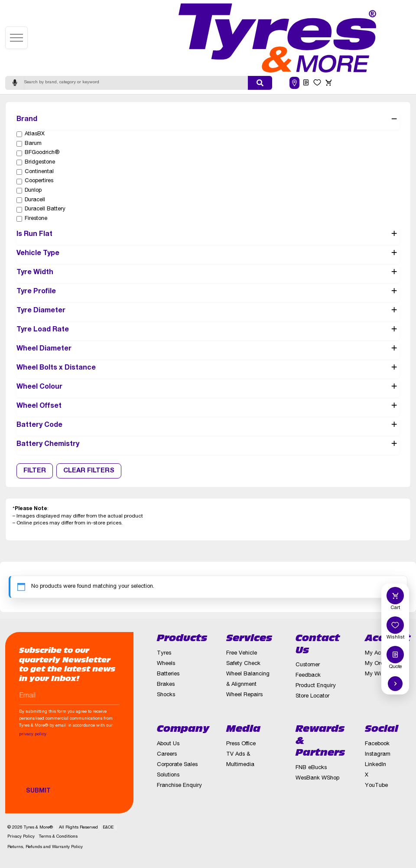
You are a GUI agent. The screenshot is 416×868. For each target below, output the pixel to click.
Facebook (377, 744)
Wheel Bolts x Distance (208, 369)
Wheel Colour (208, 388)
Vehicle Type (208, 254)
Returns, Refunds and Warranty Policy (45, 847)
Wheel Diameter (208, 350)
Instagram (378, 755)
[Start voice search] (15, 83)
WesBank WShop (317, 778)
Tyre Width (208, 273)
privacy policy (33, 734)
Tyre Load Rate (208, 331)
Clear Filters (89, 471)
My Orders (378, 664)
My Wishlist (379, 674)
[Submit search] (260, 83)
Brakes (166, 685)
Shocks (166, 695)
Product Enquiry (316, 686)
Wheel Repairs (244, 695)
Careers (167, 755)
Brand (208, 120)
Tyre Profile (208, 292)
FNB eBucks (311, 768)
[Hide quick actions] (395, 684)
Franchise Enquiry (179, 786)
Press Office (241, 744)
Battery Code (208, 426)
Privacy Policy (21, 837)
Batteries (168, 674)
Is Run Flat (208, 235)
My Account (380, 653)
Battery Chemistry (208, 445)
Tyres (164, 653)
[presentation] (85, 766)
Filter (35, 471)
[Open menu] (16, 38)
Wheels (166, 664)
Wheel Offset (208, 407)
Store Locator (312, 696)
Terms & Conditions (58, 837)
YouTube (376, 786)
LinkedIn (375, 765)
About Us (168, 744)
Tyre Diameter (208, 311)
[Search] (136, 83)
